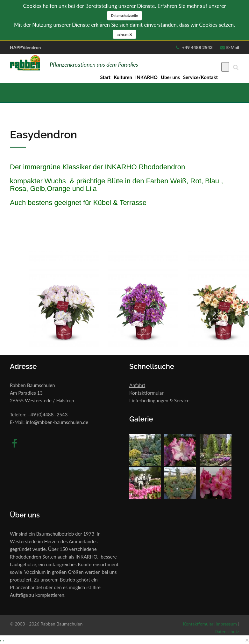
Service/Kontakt (200, 77)
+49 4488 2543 (197, 47)
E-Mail (233, 47)
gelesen (125, 34)
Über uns (170, 77)
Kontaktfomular (198, 624)
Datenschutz (227, 631)
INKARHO (146, 77)
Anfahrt (137, 385)
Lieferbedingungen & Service (159, 400)
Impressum (226, 624)
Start (105, 77)
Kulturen (123, 77)
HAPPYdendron (25, 47)
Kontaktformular (146, 393)
